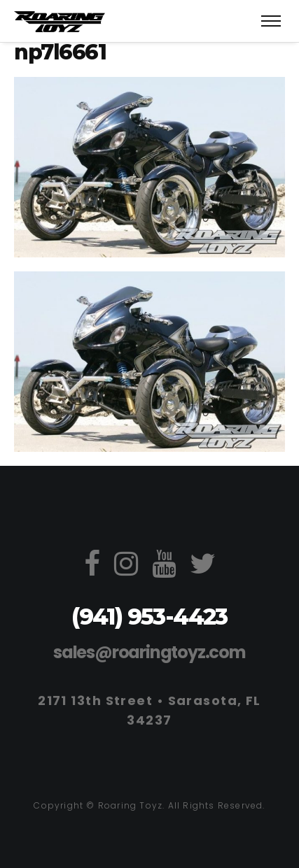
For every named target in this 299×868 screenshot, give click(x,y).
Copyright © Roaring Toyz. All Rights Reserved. (149, 805)
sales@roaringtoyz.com (149, 652)
